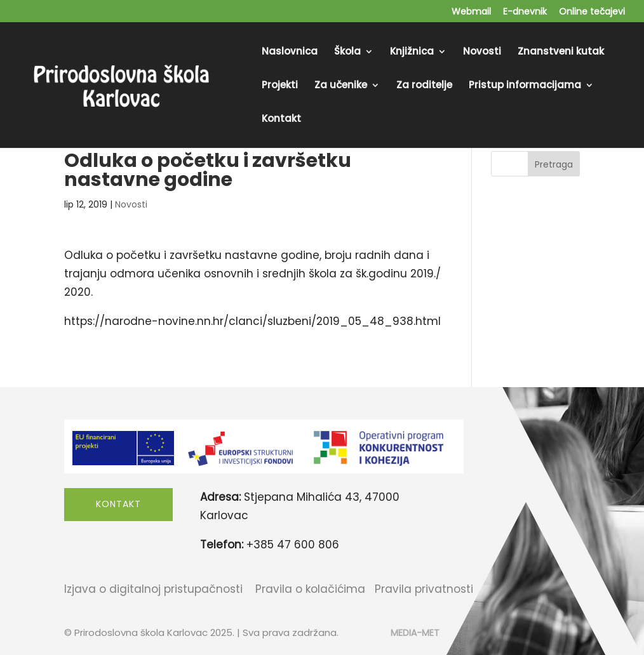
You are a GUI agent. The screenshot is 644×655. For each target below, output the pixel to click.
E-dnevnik (525, 12)
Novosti (482, 52)
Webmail (471, 12)
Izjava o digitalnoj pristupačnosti (153, 589)
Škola (347, 52)
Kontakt (281, 120)
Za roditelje (424, 86)
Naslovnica (290, 52)
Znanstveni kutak (561, 52)
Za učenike (341, 86)
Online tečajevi (592, 12)
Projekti (280, 86)
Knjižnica (412, 52)
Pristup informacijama (525, 86)
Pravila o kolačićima (310, 589)
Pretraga (554, 164)
